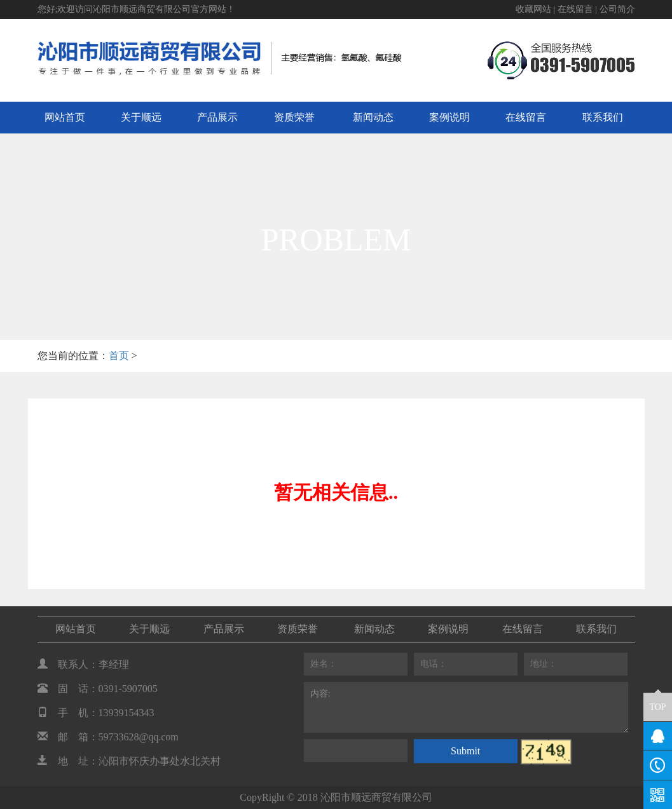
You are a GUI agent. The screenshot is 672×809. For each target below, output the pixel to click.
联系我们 (603, 117)
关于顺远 (141, 117)
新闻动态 (373, 117)
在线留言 (575, 9)
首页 (119, 356)
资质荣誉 (294, 117)
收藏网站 (533, 9)
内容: (466, 707)
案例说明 (449, 117)
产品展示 (217, 117)
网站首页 (65, 117)
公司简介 (617, 9)
